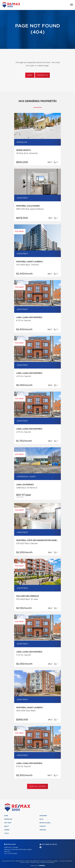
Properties (8, 819)
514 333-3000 (12, 854)
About (7, 826)
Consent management (47, 862)
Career (7, 830)
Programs (43, 816)
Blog (41, 819)
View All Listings (37, 786)
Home (30, 75)
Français (43, 830)
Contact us (42, 75)
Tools (6, 833)
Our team (8, 823)
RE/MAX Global (45, 823)
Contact (43, 826)
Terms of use (35, 862)
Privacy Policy (25, 862)
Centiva (41, 865)
